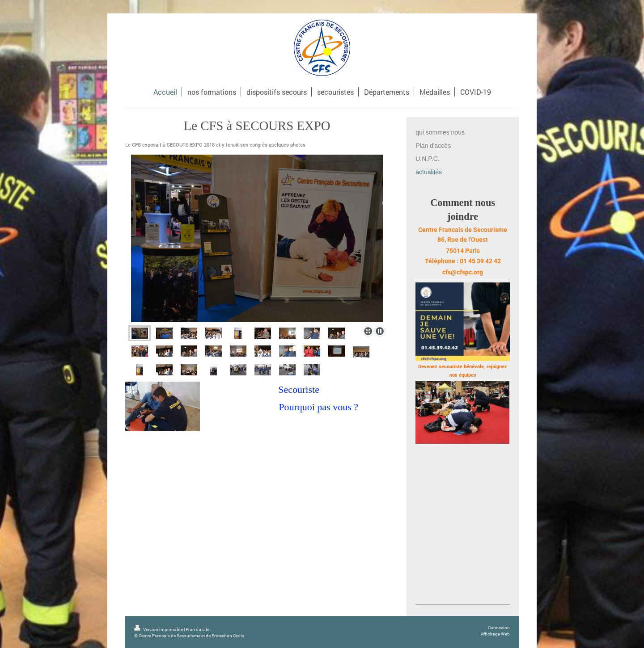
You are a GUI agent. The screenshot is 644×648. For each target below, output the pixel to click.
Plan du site (197, 629)
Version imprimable (159, 629)
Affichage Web (495, 634)
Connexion (499, 628)
